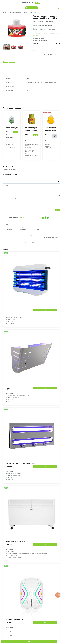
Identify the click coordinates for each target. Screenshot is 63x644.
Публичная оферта (24, 231)
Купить (29, 642)
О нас (21, 227)
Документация (10, 231)
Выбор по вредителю (31, 8)
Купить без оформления (46, 55)
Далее (57, 212)
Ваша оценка (7, 200)
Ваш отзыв (6, 186)
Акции (8, 229)
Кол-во (34, 51)
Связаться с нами (38, 227)
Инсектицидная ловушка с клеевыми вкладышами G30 (21, 465)
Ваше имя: (6, 179)
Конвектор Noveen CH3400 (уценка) (16, 543)
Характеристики (10, 63)
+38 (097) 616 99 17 (31, 237)
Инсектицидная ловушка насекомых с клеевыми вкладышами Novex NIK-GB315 (28, 309)
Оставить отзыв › (56, 47)
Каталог (8, 8)
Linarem (43, 39)
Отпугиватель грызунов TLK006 (15, 621)
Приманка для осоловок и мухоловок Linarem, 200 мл (24, 13)
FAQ (7, 227)
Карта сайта (37, 229)
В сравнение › (36, 47)
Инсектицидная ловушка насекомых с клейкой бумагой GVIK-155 (24, 387)
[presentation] (16, 206)
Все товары (36, 231)
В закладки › (46, 47)
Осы (8, 13)
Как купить (22, 229)
